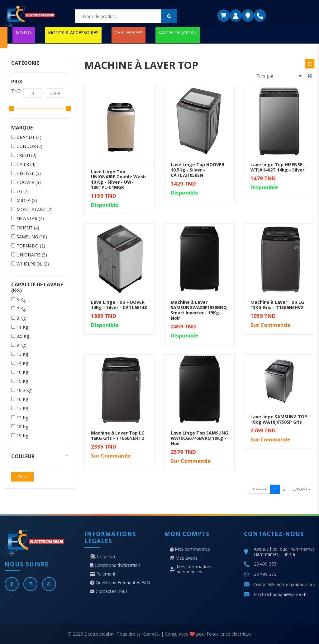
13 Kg (22, 354)
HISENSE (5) (29, 173)
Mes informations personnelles (191, 569)
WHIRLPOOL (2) (33, 264)
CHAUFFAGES (129, 33)
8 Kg (21, 318)
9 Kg (21, 345)
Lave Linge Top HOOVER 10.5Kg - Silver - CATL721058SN (198, 170)
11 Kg (22, 327)
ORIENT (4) (28, 228)
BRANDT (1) (29, 137)
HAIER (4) (26, 164)
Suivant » (302, 489)
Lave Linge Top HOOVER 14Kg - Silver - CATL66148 (119, 305)
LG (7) (23, 191)
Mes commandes (190, 549)
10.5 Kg (24, 390)
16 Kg (22, 399)
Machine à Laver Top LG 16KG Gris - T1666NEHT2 (118, 435)
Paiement (103, 574)
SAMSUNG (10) (32, 237)
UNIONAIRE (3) (32, 255)
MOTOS (24, 33)
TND (16, 91)
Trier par (265, 76)
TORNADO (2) (31, 246)
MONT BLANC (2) (35, 209)
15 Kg (22, 381)
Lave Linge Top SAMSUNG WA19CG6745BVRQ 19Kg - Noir (199, 438)
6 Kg (21, 300)
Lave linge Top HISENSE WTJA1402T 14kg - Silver (277, 167)
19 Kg (22, 436)
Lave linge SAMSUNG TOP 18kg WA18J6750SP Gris (279, 419)
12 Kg (22, 418)
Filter (22, 477)
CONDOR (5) (29, 146)
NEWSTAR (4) (30, 219)
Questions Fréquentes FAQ (120, 583)
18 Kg (22, 427)
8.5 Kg (23, 336)
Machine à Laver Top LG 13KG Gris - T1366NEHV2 (277, 305)
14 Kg (22, 363)
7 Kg (21, 309)
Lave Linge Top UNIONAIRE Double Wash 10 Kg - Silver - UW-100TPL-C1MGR (118, 179)
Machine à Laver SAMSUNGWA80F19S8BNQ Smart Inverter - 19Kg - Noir (199, 310)
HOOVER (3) (29, 182)
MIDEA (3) (27, 200)
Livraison (102, 557)
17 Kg (22, 408)
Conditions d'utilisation (115, 565)
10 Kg (22, 372)
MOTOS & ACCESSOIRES (73, 33)
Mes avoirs (184, 558)
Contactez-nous (109, 591)
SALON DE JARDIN (178, 33)
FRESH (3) (26, 155)
